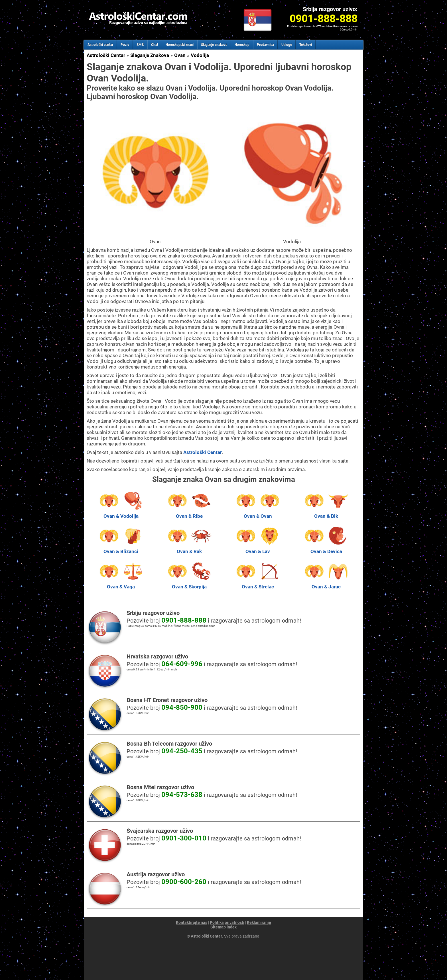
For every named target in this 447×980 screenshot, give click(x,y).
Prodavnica (265, 45)
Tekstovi (306, 45)
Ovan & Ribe (189, 513)
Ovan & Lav (258, 549)
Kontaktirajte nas (192, 922)
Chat (155, 45)
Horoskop (242, 45)
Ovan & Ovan (258, 513)
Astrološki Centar (106, 55)
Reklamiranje (259, 922)
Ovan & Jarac (326, 584)
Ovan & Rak (189, 549)
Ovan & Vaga (121, 584)
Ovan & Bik (326, 513)
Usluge (287, 45)
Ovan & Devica (326, 549)
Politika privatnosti (227, 922)
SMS (140, 45)
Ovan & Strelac (258, 584)
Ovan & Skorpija (189, 584)
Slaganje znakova (214, 45)
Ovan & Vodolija (121, 513)
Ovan (180, 55)
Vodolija (200, 55)
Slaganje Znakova (150, 55)
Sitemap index (223, 927)
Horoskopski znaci (180, 45)
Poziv (125, 45)
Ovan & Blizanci (121, 549)
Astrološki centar (100, 45)
